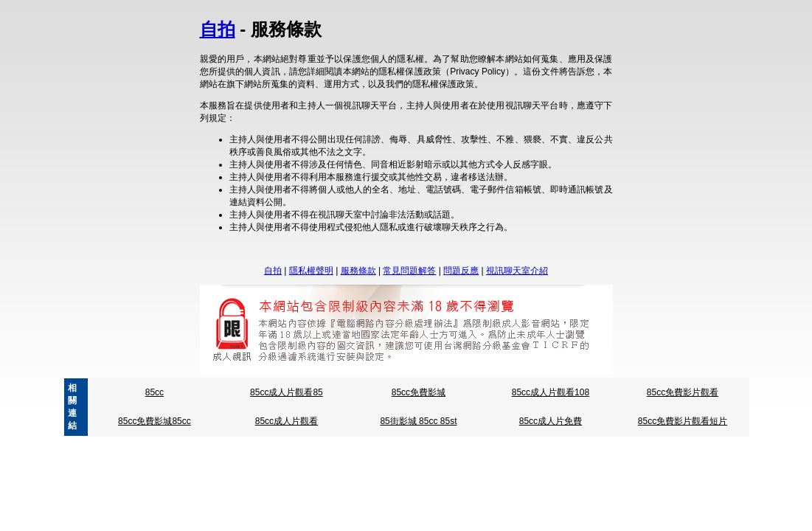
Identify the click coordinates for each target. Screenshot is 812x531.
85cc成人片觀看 (287, 421)
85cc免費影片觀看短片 (683, 421)
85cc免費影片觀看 (683, 392)
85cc (155, 392)
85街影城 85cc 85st (418, 421)
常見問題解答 (409, 271)
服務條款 (358, 271)
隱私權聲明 (311, 271)
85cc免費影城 (419, 392)
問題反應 (461, 271)
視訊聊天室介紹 (517, 271)
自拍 (218, 29)
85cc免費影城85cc (155, 421)
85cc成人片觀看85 (287, 392)
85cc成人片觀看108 (551, 392)
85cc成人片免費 (551, 421)
